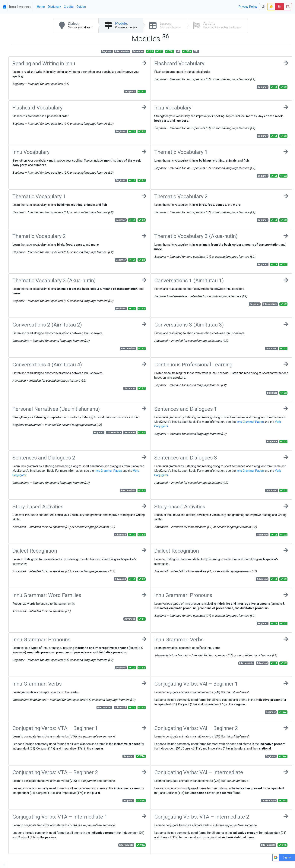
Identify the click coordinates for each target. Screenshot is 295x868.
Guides (81, 7)
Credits (69, 7)
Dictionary (54, 7)
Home (41, 7)
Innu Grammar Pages (250, 422)
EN (279, 7)
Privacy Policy (248, 7)
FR (288, 7)
